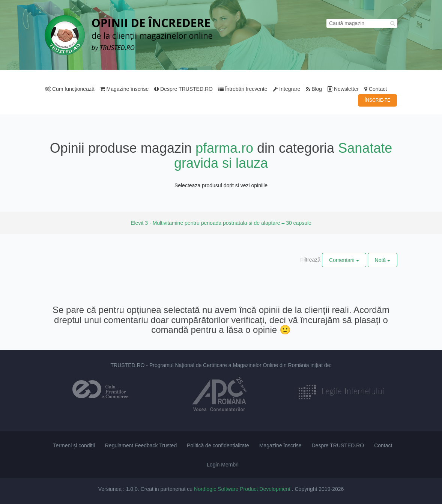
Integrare (286, 89)
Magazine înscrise (125, 89)
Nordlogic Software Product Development (243, 489)
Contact (376, 89)
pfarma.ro (224, 148)
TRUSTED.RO (127, 365)
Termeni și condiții (74, 445)
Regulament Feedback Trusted (141, 445)
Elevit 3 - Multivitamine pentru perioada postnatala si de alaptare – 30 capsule (221, 223)
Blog (314, 89)
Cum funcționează (70, 89)
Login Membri (223, 465)
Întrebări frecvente (243, 89)
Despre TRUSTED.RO (183, 89)
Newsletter (343, 89)
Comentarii (344, 260)
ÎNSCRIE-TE (377, 100)
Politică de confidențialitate (218, 445)
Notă (383, 260)
